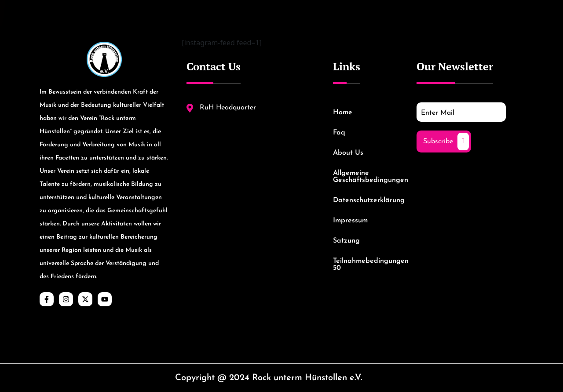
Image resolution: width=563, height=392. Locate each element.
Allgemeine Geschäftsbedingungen (366, 177)
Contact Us (214, 66)
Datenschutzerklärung (366, 200)
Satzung (346, 241)
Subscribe (446, 142)
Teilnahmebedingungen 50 (366, 265)
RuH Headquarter (221, 108)
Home (343, 113)
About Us (348, 153)
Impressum (350, 221)
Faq (339, 133)
